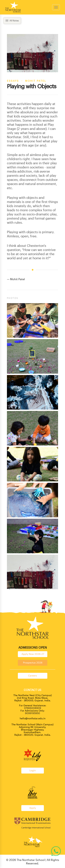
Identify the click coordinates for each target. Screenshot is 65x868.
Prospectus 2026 (33, 663)
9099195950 (32, 713)
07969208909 (33, 708)
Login (33, 770)
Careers (32, 675)
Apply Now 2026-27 (33, 654)
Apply (33, 808)
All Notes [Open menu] (12, 21)
